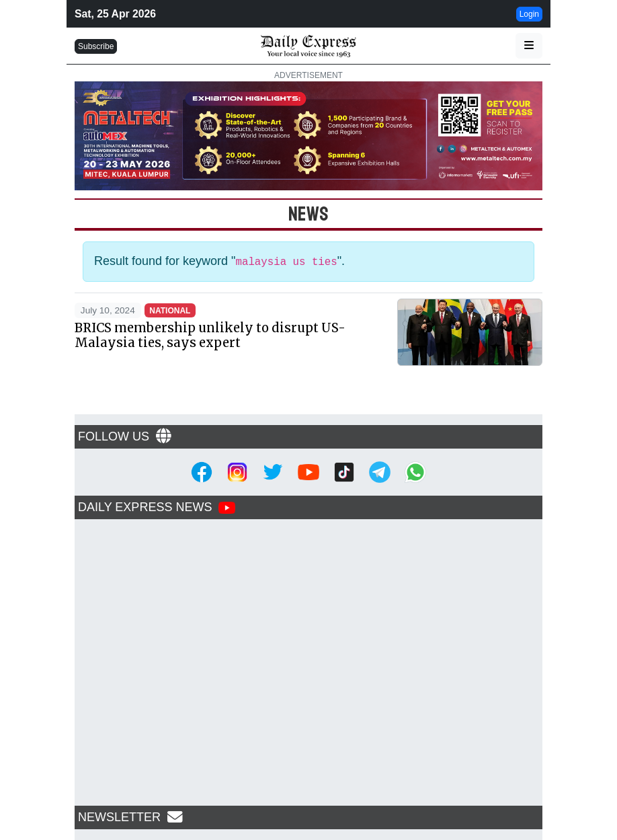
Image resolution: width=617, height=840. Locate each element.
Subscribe (96, 46)
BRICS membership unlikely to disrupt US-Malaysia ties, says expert (210, 335)
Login (529, 14)
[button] (529, 46)
